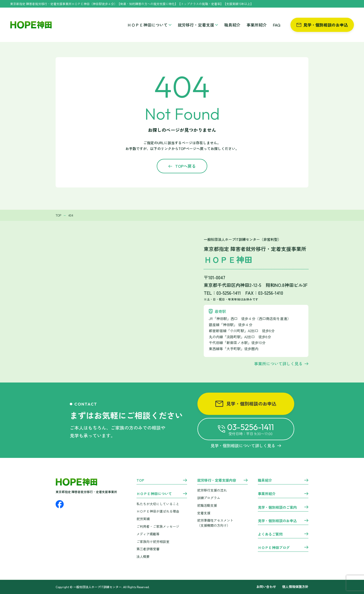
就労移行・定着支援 (198, 25)
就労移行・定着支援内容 (217, 480)
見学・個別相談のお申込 (322, 25)
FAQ (277, 25)
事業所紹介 (257, 25)
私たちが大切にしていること (158, 504)
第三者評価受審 (148, 549)
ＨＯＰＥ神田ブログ (274, 548)
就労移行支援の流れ (212, 490)
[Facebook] (60, 504)
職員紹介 (232, 25)
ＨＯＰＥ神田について (149, 25)
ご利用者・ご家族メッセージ (158, 526)
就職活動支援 (207, 505)
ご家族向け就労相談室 (153, 542)
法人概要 (143, 556)
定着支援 (204, 513)
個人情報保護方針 (295, 587)
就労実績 (143, 519)
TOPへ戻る (185, 166)
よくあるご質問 (270, 534)
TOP (140, 480)
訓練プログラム (209, 498)
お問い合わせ (266, 587)
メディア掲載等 (148, 534)
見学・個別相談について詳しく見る (246, 445)
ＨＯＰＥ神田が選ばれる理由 (158, 511)
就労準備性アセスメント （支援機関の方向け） (215, 523)
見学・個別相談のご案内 (277, 507)
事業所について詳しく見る (278, 364)
